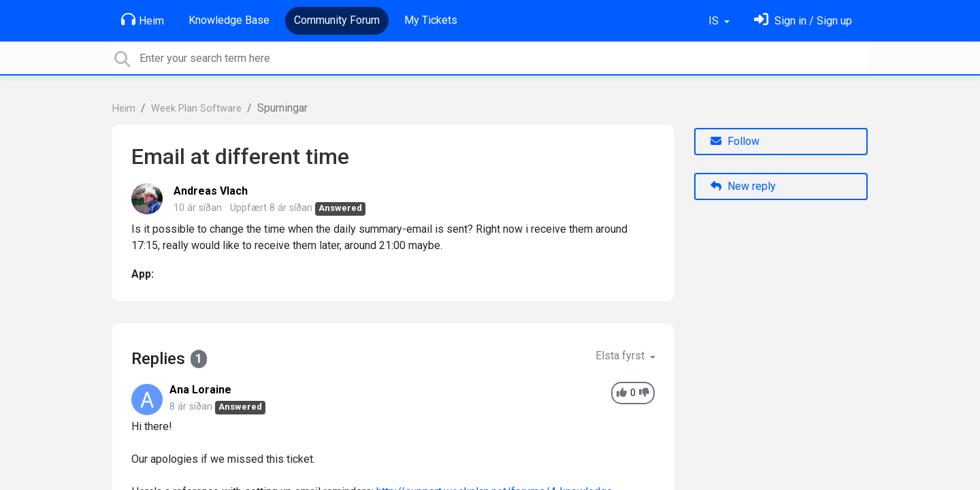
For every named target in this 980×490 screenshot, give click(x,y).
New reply (743, 186)
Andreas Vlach (211, 191)
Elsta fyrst (621, 356)
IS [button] (715, 21)
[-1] (644, 393)
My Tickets (431, 20)
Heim (143, 20)
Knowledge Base (229, 20)
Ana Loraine (200, 390)
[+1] (622, 393)
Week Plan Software (196, 109)
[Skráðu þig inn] (803, 21)
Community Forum (337, 20)
